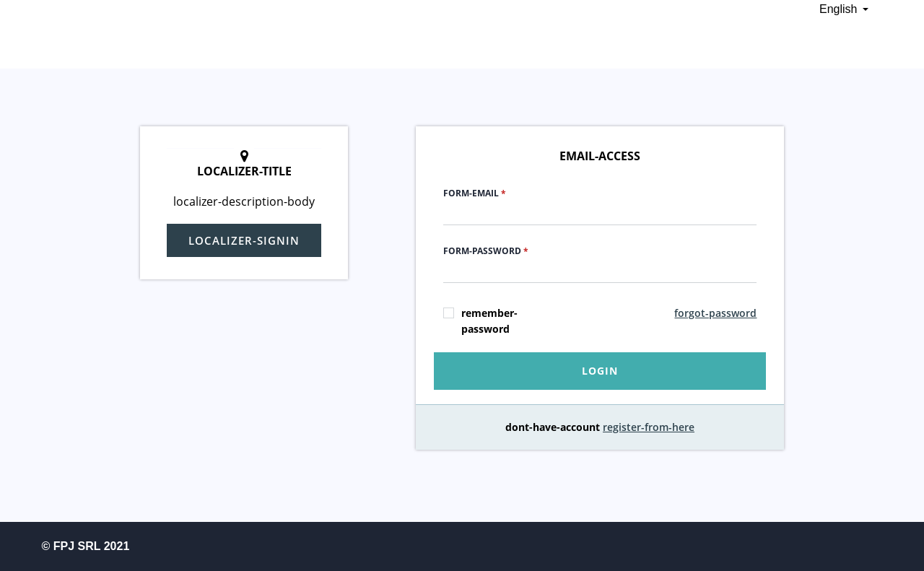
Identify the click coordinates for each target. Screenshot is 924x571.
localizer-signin (244, 240)
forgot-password (715, 313)
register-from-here (649, 427)
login (600, 371)
